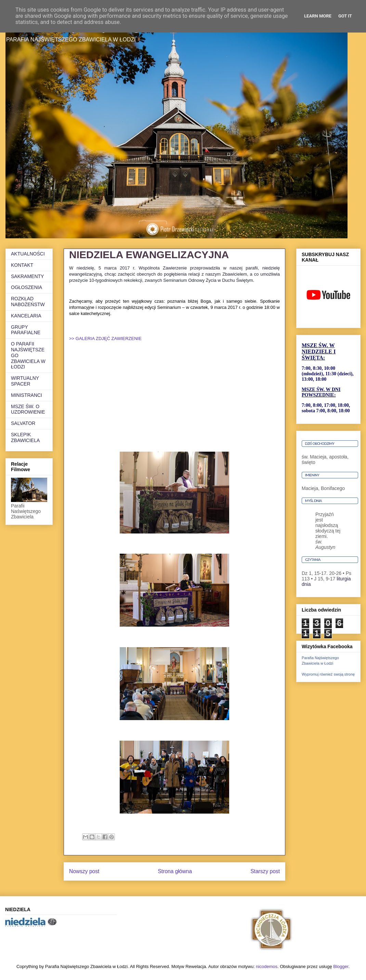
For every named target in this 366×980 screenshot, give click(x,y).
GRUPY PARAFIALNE (26, 330)
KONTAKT (22, 265)
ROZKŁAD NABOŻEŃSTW (28, 301)
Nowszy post (84, 871)
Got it (345, 16)
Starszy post (265, 871)
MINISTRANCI (27, 395)
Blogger (341, 966)
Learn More (318, 16)
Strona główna (175, 871)
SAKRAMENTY (27, 276)
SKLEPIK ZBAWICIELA (25, 437)
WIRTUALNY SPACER (25, 381)
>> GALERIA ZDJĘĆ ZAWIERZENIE (105, 338)
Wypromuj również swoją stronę (328, 674)
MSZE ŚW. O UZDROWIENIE (28, 409)
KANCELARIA (26, 316)
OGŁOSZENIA (27, 287)
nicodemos (267, 966)
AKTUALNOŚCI (28, 254)
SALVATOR (23, 423)
